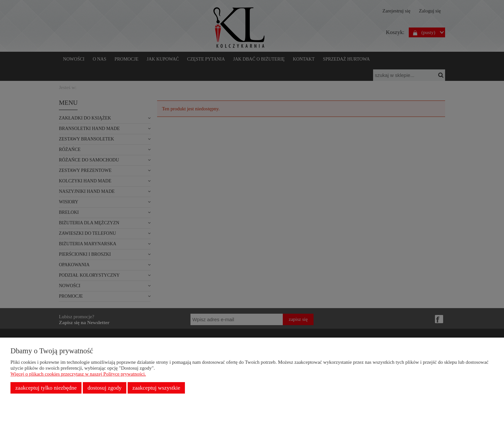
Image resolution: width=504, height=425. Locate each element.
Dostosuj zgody (104, 388)
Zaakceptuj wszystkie (156, 388)
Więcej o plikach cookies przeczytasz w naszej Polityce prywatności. (78, 374)
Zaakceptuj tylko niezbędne (46, 388)
